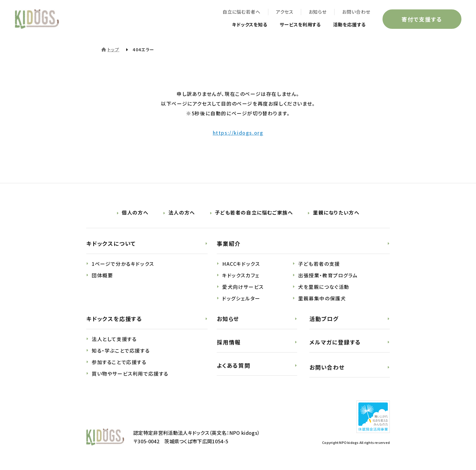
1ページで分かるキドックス (123, 264)
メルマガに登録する (335, 342)
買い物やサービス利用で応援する (130, 374)
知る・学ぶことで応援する (121, 350)
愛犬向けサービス (243, 287)
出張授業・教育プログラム (328, 275)
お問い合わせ (356, 12)
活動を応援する (348, 25)
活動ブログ (324, 319)
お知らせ (317, 12)
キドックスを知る (243, 25)
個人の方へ (135, 212)
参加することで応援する (119, 362)
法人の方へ (182, 212)
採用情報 (229, 342)
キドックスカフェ (241, 275)
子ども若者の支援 (319, 264)
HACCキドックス (241, 264)
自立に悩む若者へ (241, 12)
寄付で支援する (421, 19)
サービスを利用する (296, 25)
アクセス (284, 12)
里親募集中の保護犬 (322, 298)
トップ (113, 49)
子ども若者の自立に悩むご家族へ (254, 212)
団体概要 (102, 275)
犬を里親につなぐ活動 (324, 287)
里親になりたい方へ (336, 212)
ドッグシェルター (241, 298)
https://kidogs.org (238, 133)
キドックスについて (111, 243)
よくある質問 (234, 365)
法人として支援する (114, 339)
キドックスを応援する (114, 319)
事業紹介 (229, 243)
